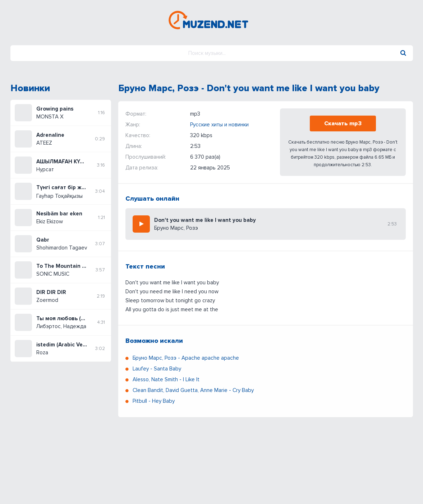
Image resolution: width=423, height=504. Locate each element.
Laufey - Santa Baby (157, 369)
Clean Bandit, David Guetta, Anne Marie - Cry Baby (193, 390)
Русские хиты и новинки (219, 125)
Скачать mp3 (343, 123)
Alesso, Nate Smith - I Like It (166, 379)
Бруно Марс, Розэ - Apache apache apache (186, 358)
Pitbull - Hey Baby (154, 401)
